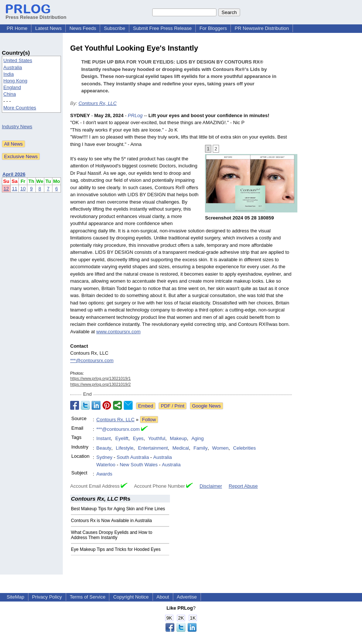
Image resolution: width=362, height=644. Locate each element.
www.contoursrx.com (119, 332)
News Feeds (83, 28)
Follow (149, 420)
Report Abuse (243, 486)
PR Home (17, 28)
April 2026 (14, 174)
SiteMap (16, 597)
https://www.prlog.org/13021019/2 (100, 384)
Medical (181, 448)
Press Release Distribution (36, 14)
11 (14, 189)
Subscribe (115, 28)
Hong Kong (15, 81)
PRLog (135, 115)
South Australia (133, 457)
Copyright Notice (131, 597)
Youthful (157, 438)
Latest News (48, 28)
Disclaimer (211, 486)
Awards (104, 474)
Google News (206, 406)
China (10, 94)
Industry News (17, 127)
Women (220, 448)
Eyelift (122, 438)
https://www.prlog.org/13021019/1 (100, 378)
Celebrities (244, 448)
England (12, 87)
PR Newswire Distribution (262, 28)
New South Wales (139, 465)
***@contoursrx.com (92, 360)
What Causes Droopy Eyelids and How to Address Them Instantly (112, 535)
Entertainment (153, 448)
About (163, 597)
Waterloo (106, 465)
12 (6, 189)
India (8, 74)
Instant (104, 438)
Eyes (138, 438)
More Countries (20, 108)
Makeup (178, 438)
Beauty (104, 448)
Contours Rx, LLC (97, 103)
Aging (197, 438)
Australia (13, 67)
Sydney (104, 457)
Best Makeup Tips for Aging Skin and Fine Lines (118, 509)
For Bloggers (213, 28)
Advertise (187, 597)
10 (23, 189)
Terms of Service (88, 597)
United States (18, 60)
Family (201, 448)
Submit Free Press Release (162, 28)
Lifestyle (125, 448)
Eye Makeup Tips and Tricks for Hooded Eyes (116, 549)
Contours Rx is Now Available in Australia (111, 521)
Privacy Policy (47, 597)
